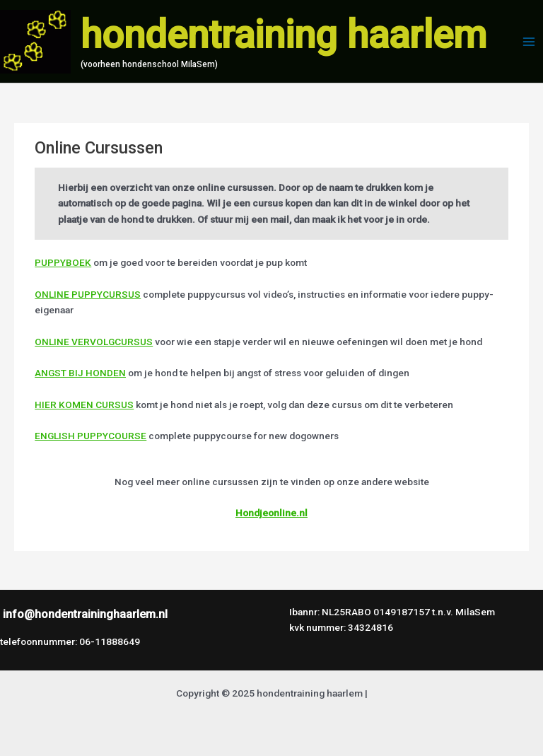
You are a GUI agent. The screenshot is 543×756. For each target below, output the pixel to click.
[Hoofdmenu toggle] (529, 41)
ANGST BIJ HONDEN (80, 373)
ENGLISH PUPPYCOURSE (90, 436)
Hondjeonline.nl (271, 513)
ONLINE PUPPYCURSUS (88, 294)
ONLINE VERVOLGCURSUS (94, 342)
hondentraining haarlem (284, 35)
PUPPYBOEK (63, 262)
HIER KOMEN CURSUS (84, 405)
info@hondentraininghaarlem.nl (85, 614)
